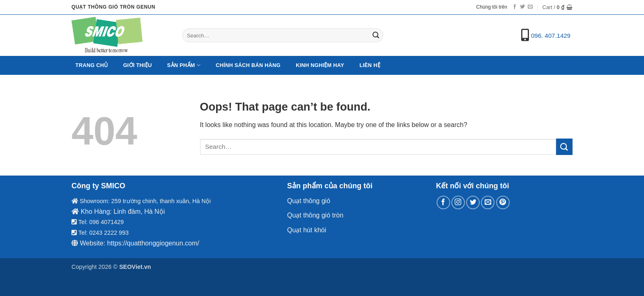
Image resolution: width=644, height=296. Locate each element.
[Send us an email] (530, 7)
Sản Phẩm (184, 65)
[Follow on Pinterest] (503, 202)
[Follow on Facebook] (515, 7)
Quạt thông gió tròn (315, 215)
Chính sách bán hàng (248, 65)
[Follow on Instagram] (458, 202)
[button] (557, 7)
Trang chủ (92, 65)
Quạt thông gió (309, 201)
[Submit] (376, 35)
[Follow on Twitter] (522, 7)
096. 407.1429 (551, 36)
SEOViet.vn (135, 267)
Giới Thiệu (138, 65)
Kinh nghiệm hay (320, 65)
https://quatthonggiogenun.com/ (153, 243)
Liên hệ (370, 65)
